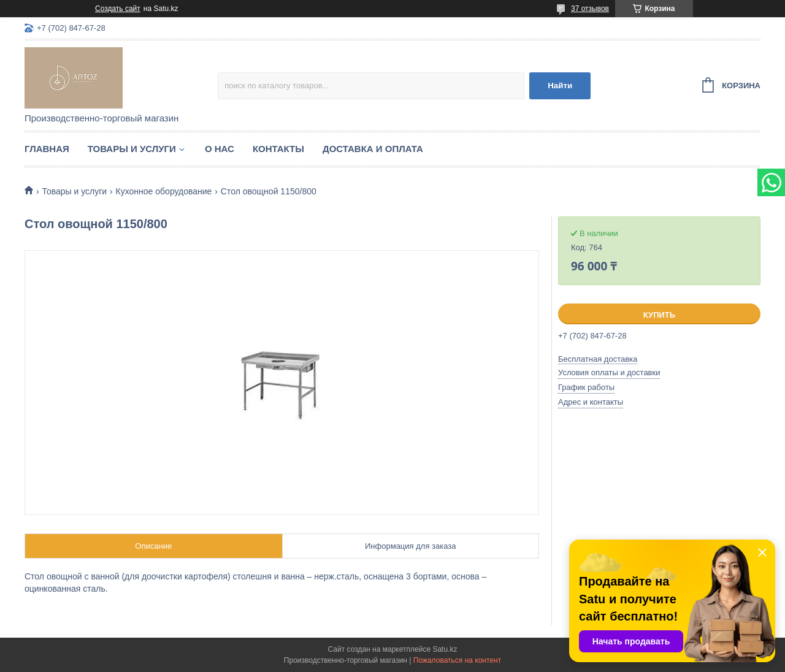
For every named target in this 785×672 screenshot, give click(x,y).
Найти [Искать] (560, 86)
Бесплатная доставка (598, 359)
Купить (659, 315)
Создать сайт (118, 9)
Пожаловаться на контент (457, 660)
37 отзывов (590, 9)
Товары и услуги (132, 149)
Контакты (278, 149)
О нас (220, 149)
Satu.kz (445, 649)
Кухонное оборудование (164, 191)
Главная (47, 149)
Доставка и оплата (373, 149)
